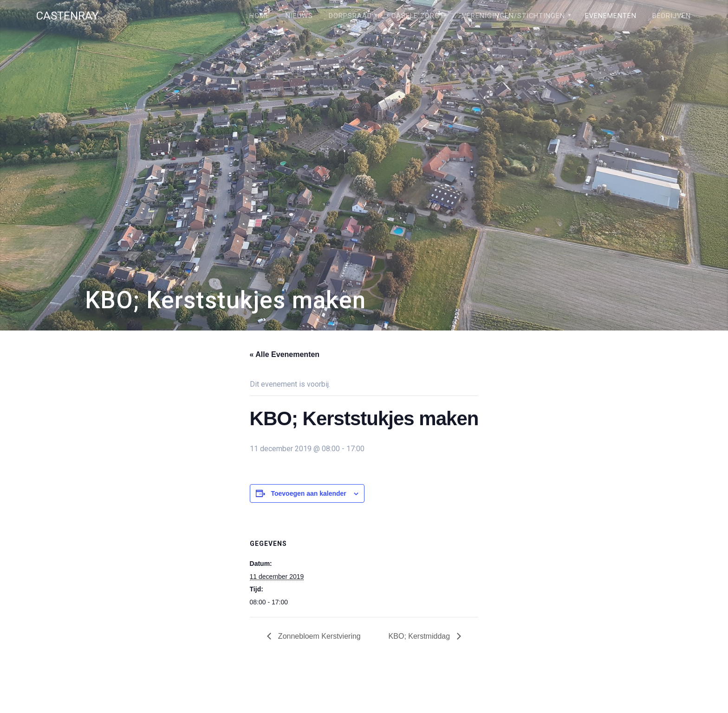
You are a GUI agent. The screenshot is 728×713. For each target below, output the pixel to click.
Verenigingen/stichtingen (513, 16)
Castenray (67, 16)
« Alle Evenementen (285, 354)
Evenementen (611, 16)
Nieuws (299, 16)
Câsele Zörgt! (419, 16)
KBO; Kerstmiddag (420, 636)
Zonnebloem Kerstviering (318, 636)
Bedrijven (672, 16)
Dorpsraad (350, 16)
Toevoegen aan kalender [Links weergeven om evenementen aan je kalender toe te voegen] (308, 493)
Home (260, 16)
